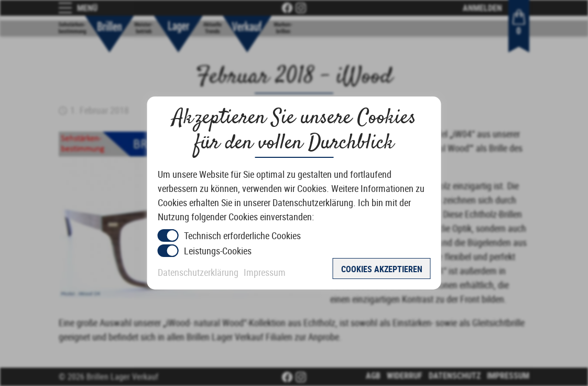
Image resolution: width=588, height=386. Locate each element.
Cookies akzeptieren (382, 269)
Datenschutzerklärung (198, 272)
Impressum (265, 272)
